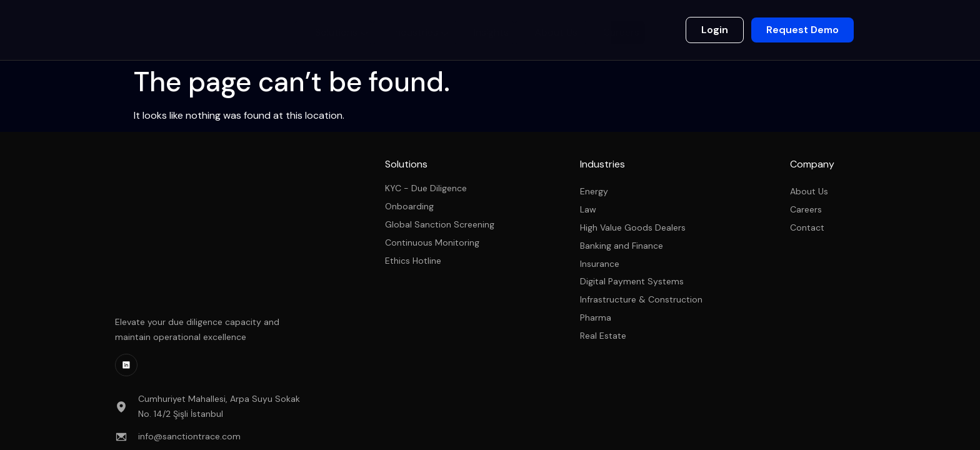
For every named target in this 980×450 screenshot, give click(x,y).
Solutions (351, 31)
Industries (427, 31)
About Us (557, 30)
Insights (495, 30)
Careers (619, 30)
